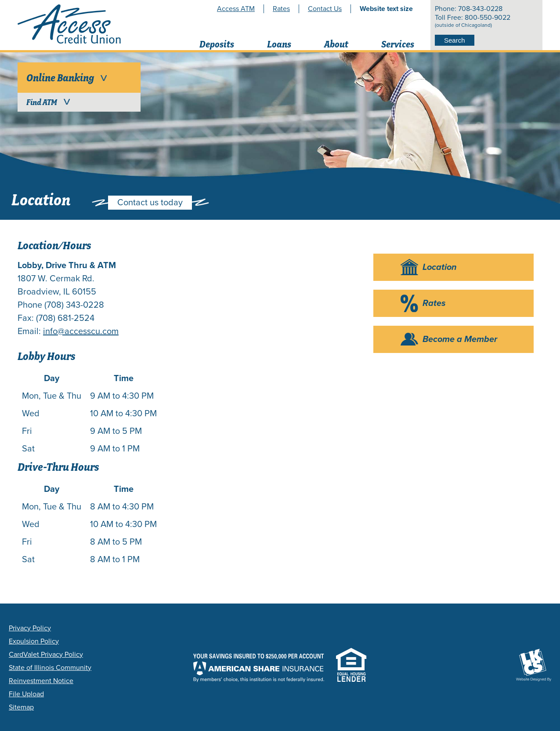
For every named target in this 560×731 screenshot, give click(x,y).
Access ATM (236, 9)
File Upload (26, 694)
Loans (279, 44)
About (336, 44)
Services (398, 44)
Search (455, 40)
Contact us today (150, 203)
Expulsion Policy (34, 641)
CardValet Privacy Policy (46, 655)
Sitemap (21, 707)
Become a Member (460, 339)
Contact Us (325, 9)
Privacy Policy (30, 628)
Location (440, 267)
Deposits (217, 44)
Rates (281, 9)
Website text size (386, 9)
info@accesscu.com (81, 331)
